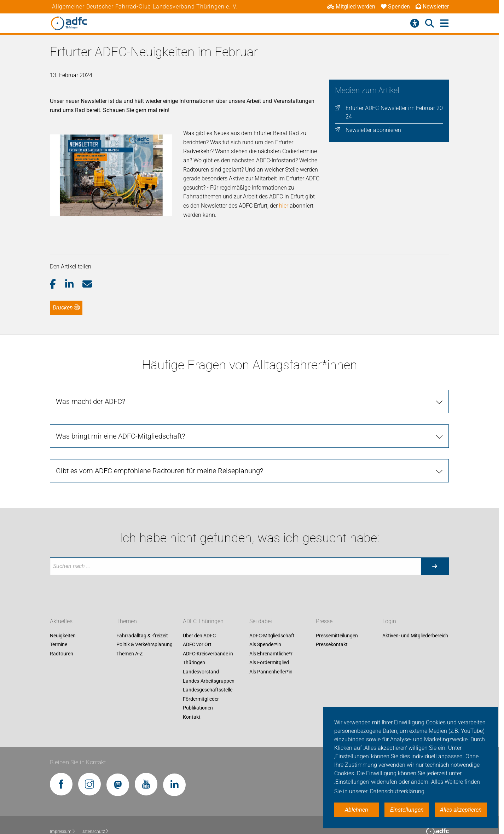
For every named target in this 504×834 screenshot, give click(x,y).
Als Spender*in (265, 618)
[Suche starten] (435, 539)
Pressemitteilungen (337, 608)
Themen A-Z (129, 626)
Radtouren (62, 626)
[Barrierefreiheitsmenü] (415, 23)
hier (283, 178)
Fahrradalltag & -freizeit (142, 608)
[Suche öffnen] (430, 23)
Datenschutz (95, 804)
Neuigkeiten (63, 608)
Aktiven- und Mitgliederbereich (415, 608)
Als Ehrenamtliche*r (271, 626)
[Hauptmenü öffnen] (444, 24)
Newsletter (432, 7)
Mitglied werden (351, 7)
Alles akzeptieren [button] (461, 810)
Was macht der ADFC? (91, 375)
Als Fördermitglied (269, 636)
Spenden (395, 7)
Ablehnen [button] (357, 810)
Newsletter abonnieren (373, 130)
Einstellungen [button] (407, 810)
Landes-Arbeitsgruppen (209, 654)
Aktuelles (61, 594)
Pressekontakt (332, 618)
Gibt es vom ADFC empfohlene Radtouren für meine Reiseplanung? (160, 444)
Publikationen (198, 681)
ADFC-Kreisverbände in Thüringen (208, 631)
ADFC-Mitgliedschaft (272, 608)
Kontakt (192, 690)
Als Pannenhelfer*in (271, 645)
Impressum (63, 804)
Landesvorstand (201, 645)
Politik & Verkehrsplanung (144, 618)
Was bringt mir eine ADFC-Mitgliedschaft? (120, 409)
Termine (59, 618)
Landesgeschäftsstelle (208, 663)
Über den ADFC (199, 608)
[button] (57, 257)
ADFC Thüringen (203, 594)
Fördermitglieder (201, 672)
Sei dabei (261, 594)
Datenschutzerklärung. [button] (398, 791)
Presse (324, 594)
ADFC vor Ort (197, 618)
